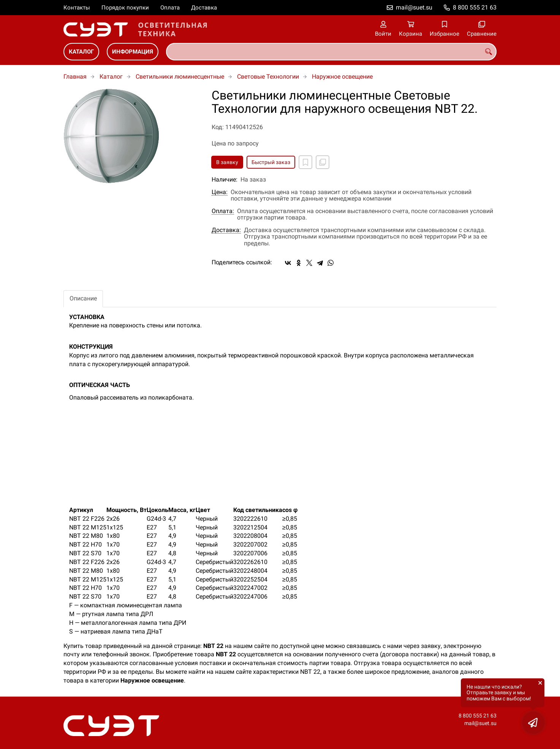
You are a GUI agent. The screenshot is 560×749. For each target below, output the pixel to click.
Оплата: (223, 211)
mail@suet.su (414, 7)
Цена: (220, 192)
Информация (133, 52)
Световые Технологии (268, 77)
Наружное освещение (342, 77)
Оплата (170, 8)
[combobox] (331, 52)
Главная (75, 77)
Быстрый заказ (271, 162)
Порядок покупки (125, 8)
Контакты (77, 8)
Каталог (81, 52)
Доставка (204, 8)
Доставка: (226, 230)
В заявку (227, 162)
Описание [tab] (83, 298)
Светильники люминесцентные (180, 77)
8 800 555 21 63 (475, 7)
